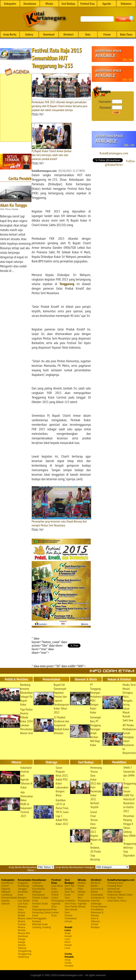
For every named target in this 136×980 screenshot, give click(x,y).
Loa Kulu (23, 904)
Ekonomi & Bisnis (97, 890)
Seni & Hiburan (95, 920)
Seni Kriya (70, 904)
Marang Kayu (22, 908)
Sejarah (6, 889)
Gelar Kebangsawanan (42, 908)
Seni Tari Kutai (69, 893)
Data (88, 34)
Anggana (23, 883)
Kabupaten (10, 4)
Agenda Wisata (82, 905)
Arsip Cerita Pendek (69, 963)
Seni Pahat (71, 907)
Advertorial (113, 889)
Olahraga (96, 904)
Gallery (29, 34)
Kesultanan (30, 4)
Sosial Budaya (95, 926)
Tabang (22, 948)
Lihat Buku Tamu (117, 901)
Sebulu (22, 945)
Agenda (107, 4)
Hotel (81, 895)
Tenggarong (67, 284)
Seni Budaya (68, 4)
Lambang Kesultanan (39, 887)
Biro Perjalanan (84, 899)
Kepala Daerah (6, 902)
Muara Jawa (25, 918)
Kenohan (23, 892)
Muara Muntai (22, 929)
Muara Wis (24, 933)
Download (49, 34)
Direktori (68, 34)
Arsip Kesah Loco (68, 936)
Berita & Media (95, 884)
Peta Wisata (82, 890)
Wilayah (6, 892)
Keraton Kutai (40, 904)
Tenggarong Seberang (25, 955)
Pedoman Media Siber (120, 895)
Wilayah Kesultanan (39, 893)
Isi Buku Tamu (115, 898)
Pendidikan (97, 909)
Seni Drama (68, 914)
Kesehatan (97, 895)
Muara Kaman (22, 923)
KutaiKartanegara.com (114, 153)
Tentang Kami (115, 883)
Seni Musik (71, 909)
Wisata (49, 4)
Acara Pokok (55, 893)
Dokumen (126, 4)
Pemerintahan (9, 898)
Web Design (114, 892)
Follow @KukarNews (120, 163)
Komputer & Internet (98, 899)
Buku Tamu (126, 34)
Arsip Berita (10, 34)
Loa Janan (24, 901)
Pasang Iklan (115, 886)
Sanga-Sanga (22, 941)
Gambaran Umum (7, 884)
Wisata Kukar (82, 884)
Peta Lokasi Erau (55, 912)
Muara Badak (21, 914)
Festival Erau (87, 4)
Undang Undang (42, 927)
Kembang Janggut (23, 887)
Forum (107, 34)
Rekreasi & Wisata (97, 914)
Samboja (23, 936)
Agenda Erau (56, 905)
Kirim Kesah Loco (68, 945)
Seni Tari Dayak (69, 887)
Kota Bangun (22, 896)
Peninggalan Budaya (39, 920)
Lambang (7, 895)
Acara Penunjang (57, 899)
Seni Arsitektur (70, 899)
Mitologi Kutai (40, 924)
